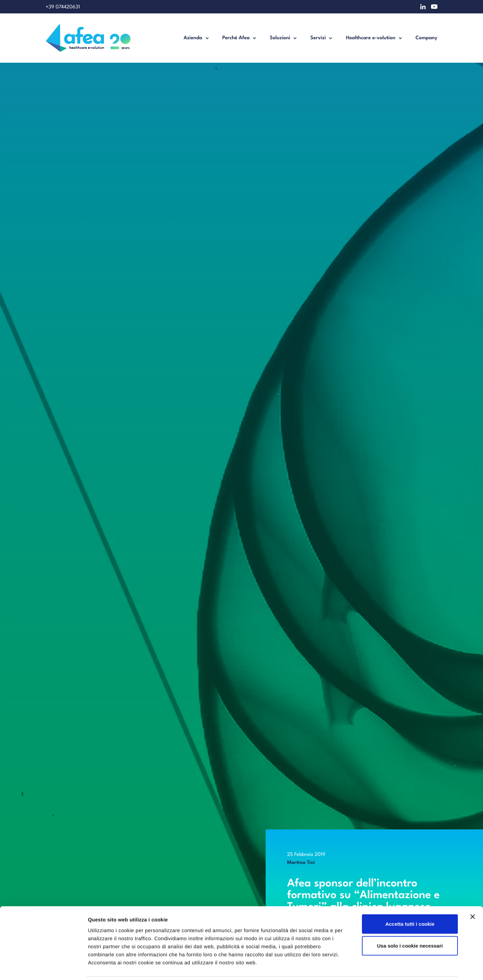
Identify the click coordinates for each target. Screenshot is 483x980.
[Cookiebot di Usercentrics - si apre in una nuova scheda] (43, 967)
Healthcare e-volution (370, 38)
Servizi (318, 38)
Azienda (193, 38)
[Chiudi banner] (473, 893)
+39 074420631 (63, 7)
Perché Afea (236, 38)
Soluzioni (280, 38)
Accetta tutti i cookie (410, 901)
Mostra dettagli (356, 967)
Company (426, 38)
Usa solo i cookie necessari (410, 923)
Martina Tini (301, 863)
